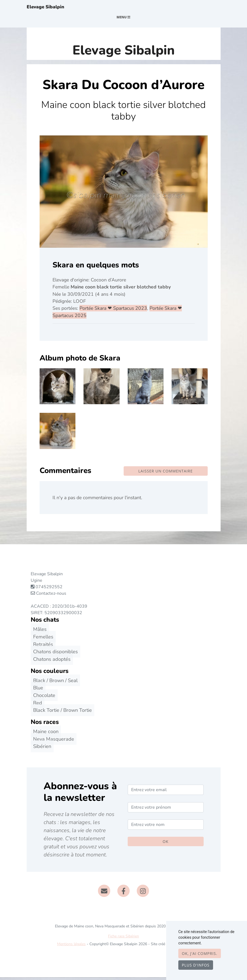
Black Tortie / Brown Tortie (60, 713)
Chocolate (42, 698)
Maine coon (43, 734)
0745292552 (49, 590)
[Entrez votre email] (166, 793)
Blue (36, 691)
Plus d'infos (196, 965)
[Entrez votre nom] (166, 827)
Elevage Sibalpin (53, 8)
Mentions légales (71, 947)
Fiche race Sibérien (123, 939)
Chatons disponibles (53, 654)
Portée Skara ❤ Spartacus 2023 (113, 311)
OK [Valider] (166, 844)
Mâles (37, 632)
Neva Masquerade (51, 742)
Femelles (41, 639)
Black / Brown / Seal (53, 683)
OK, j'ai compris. (200, 953)
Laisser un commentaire (166, 474)
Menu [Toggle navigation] (123, 20)
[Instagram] (143, 893)
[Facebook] (123, 893)
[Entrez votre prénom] (166, 810)
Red (35, 705)
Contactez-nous (48, 596)
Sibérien (40, 749)
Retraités (41, 647)
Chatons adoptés (49, 662)
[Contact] (104, 893)
